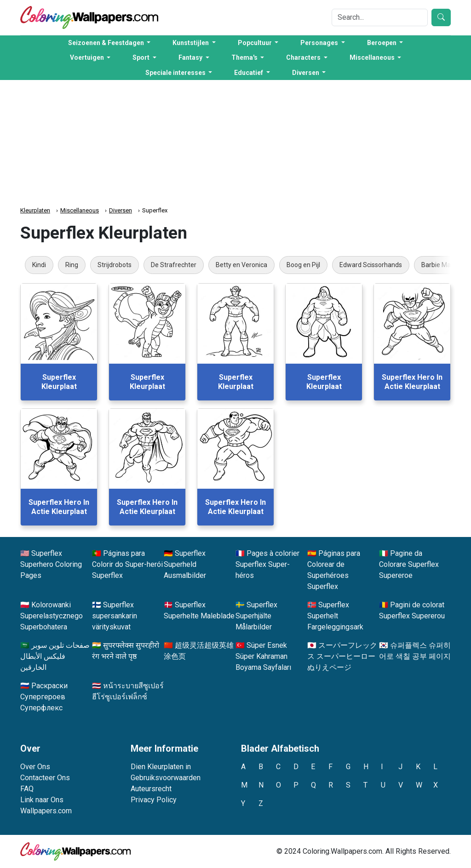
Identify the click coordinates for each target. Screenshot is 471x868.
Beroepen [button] (382, 43)
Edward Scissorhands (371, 265)
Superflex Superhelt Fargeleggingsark (335, 616)
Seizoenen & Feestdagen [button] (107, 43)
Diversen (121, 210)
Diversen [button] (306, 73)
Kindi (39, 265)
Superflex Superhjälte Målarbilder (256, 616)
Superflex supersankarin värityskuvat (115, 616)
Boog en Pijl (303, 265)
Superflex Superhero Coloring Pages (51, 564)
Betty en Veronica (241, 265)
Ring (72, 265)
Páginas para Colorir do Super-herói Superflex (127, 564)
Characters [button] (304, 57)
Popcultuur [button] (256, 43)
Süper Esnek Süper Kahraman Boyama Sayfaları (263, 656)
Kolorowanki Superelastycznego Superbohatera (52, 616)
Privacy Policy (154, 800)
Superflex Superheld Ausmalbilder (185, 564)
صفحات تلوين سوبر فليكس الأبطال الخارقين (55, 656)
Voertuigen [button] (88, 57)
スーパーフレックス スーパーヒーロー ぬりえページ (342, 656)
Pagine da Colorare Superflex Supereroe (409, 564)
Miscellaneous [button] (373, 57)
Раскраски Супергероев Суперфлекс (44, 697)
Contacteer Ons (45, 778)
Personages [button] (320, 43)
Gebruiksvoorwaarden (166, 778)
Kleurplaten (35, 210)
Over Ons (35, 767)
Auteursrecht (151, 789)
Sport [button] (142, 57)
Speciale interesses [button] (176, 73)
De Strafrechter (174, 265)
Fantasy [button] (191, 57)
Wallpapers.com (46, 811)
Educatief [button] (249, 73)
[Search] (380, 17)
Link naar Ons (42, 800)
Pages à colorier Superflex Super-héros (267, 564)
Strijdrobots (115, 265)
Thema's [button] (245, 57)
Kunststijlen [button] (191, 43)
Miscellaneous (80, 210)
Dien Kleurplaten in (161, 767)
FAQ (27, 789)
